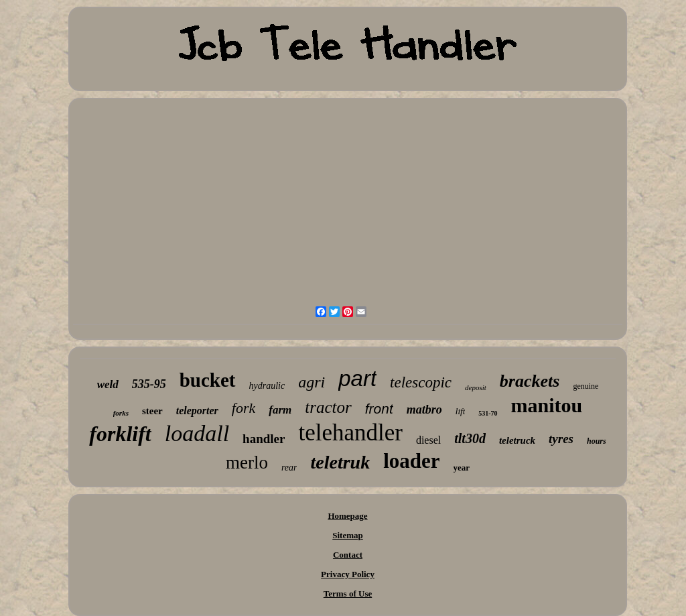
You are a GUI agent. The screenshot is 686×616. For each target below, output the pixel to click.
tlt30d (470, 438)
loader (411, 461)
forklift (120, 434)
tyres (561, 439)
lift (460, 411)
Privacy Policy (348, 574)
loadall (197, 433)
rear (289, 468)
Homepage (347, 516)
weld (108, 384)
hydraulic (267, 386)
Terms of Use (348, 594)
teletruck (517, 440)
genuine (586, 386)
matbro (424, 410)
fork (244, 408)
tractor (328, 407)
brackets (530, 381)
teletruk (340, 462)
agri (312, 382)
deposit (476, 387)
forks (121, 413)
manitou (547, 405)
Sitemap (348, 535)
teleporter (197, 411)
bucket (208, 380)
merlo (247, 463)
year (462, 468)
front (379, 409)
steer (152, 411)
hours (597, 441)
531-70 (488, 413)
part (357, 378)
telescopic (421, 382)
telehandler (350, 433)
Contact (348, 555)
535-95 (149, 384)
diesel (428, 440)
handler (264, 439)
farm (280, 410)
